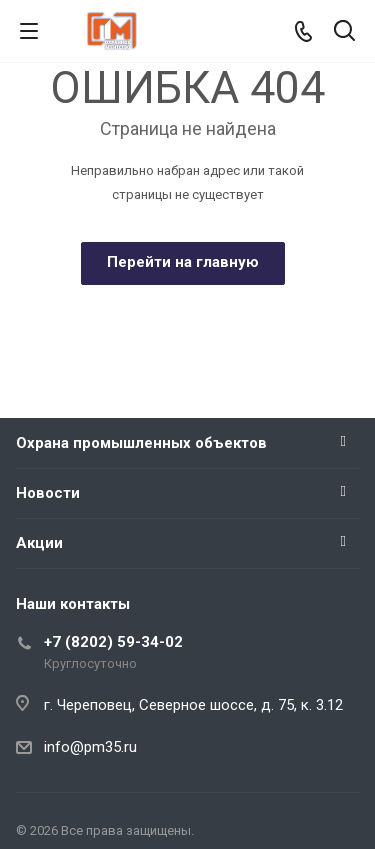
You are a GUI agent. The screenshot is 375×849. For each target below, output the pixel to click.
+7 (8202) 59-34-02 (113, 642)
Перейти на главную (183, 262)
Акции (39, 543)
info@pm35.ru (90, 747)
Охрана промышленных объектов (141, 443)
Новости (48, 493)
